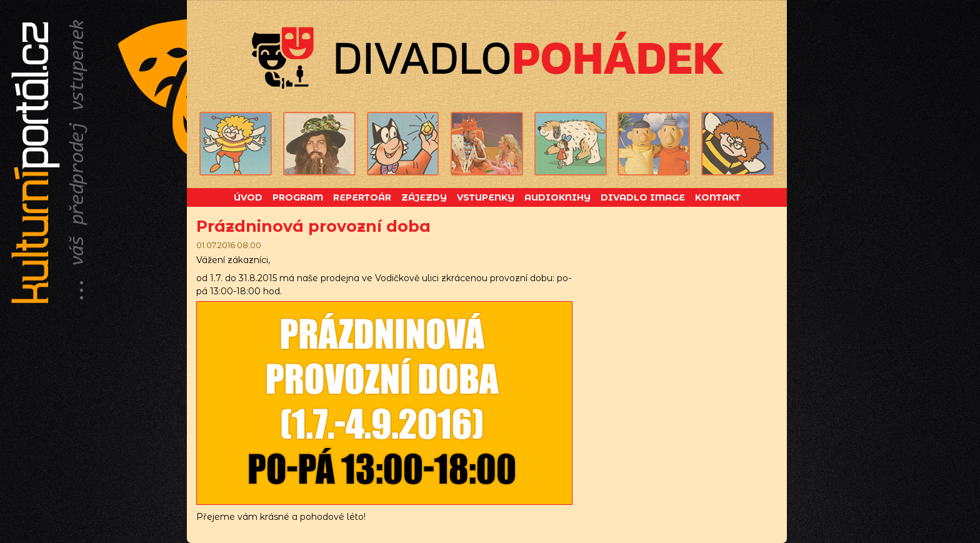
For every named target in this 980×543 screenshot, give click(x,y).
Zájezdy (424, 197)
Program (298, 197)
